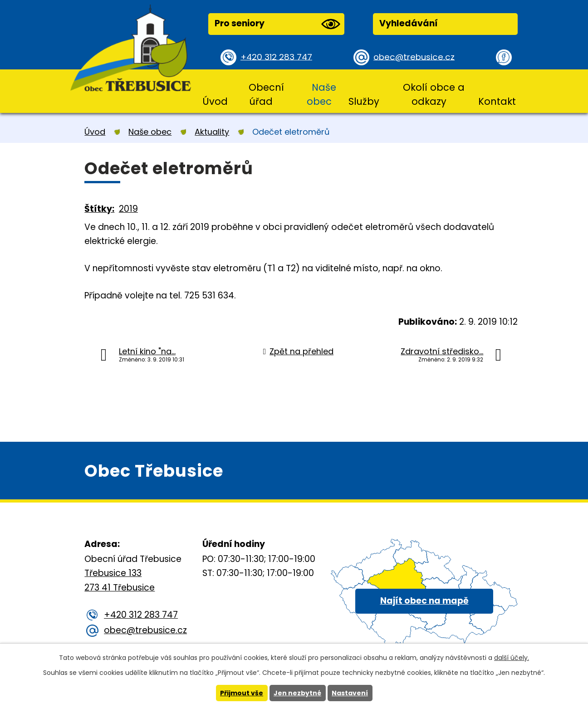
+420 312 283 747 (277, 57)
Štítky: (99, 209)
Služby (364, 101)
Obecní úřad (266, 94)
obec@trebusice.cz (415, 57)
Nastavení (350, 693)
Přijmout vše (242, 693)
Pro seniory (277, 24)
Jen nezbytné (297, 693)
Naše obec (321, 94)
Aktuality (212, 132)
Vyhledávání (409, 23)
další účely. (512, 658)
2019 (128, 209)
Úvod (215, 101)
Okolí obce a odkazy (434, 94)
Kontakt (497, 101)
